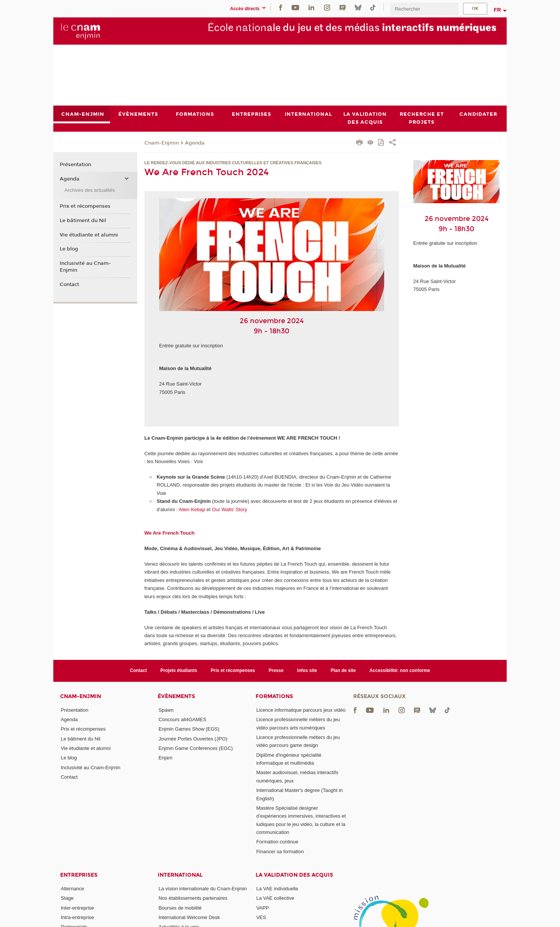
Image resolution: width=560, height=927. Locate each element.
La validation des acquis (294, 875)
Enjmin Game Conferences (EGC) (196, 748)
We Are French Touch (170, 533)
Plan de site (343, 670)
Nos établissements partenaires (193, 898)
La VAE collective (275, 898)
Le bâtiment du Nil (83, 221)
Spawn (166, 710)
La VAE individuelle (277, 889)
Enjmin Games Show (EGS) (189, 729)
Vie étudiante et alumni (89, 235)
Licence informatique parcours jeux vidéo (301, 710)
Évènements (176, 696)
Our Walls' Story (230, 509)
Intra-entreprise (78, 917)
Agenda (195, 143)
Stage (67, 898)
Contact (69, 285)
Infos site (307, 670)
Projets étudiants (179, 670)
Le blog (69, 249)
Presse (276, 670)
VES (261, 917)
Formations (274, 696)
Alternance (73, 889)
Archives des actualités (89, 190)
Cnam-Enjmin (162, 143)
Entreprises (79, 875)
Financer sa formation (280, 852)
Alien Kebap (192, 509)
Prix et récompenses (85, 206)
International (180, 875)
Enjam (165, 758)
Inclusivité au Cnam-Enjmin (85, 267)
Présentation (75, 165)
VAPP (263, 908)
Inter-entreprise (78, 908)
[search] (424, 9)
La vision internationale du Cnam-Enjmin (202, 889)
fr (497, 10)
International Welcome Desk (189, 917)
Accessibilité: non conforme (400, 670)
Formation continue (277, 842)
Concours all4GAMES (182, 719)
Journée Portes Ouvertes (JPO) (193, 739)
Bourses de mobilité (180, 908)
